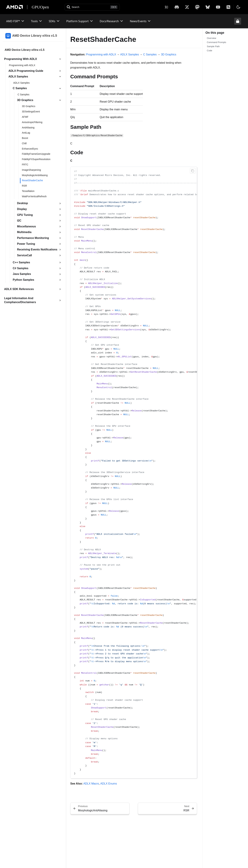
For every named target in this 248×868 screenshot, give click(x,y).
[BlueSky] (208, 7)
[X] (177, 7)
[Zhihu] (166, 7)
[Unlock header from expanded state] (238, 21)
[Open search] (92, 7)
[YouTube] (218, 7)
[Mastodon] (197, 7)
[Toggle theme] (238, 7)
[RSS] (228, 7)
